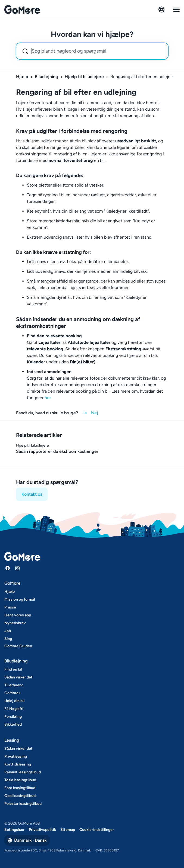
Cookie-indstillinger (97, 830)
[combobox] (92, 51)
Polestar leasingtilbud (23, 804)
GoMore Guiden (18, 646)
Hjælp (22, 77)
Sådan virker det (18, 677)
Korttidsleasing (18, 764)
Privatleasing (16, 756)
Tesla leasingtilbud (20, 780)
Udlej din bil (14, 701)
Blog (8, 639)
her (48, 398)
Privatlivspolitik (42, 830)
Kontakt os (32, 494)
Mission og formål (20, 599)
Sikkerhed (13, 724)
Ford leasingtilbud (20, 788)
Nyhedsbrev (15, 623)
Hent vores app (18, 615)
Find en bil (13, 669)
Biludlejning (46, 77)
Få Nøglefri (14, 709)
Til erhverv (14, 685)
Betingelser (14, 830)
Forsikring (13, 717)
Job (8, 631)
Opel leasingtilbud (20, 796)
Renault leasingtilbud (23, 772)
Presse (10, 607)
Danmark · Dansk (27, 840)
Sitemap (68, 830)
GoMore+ (13, 693)
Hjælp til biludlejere (84, 77)
